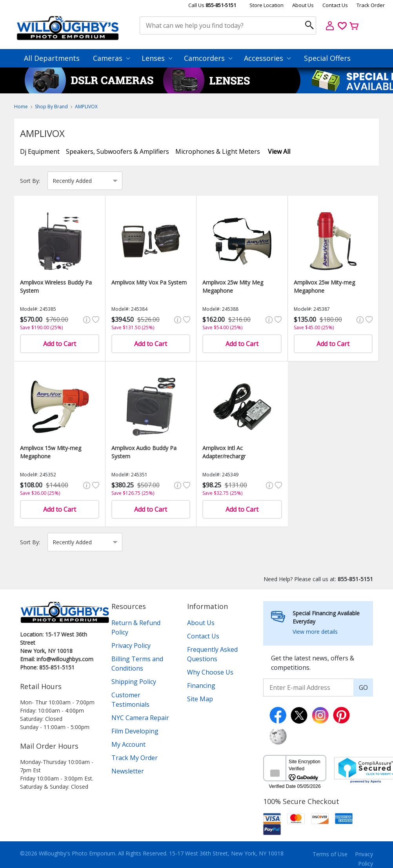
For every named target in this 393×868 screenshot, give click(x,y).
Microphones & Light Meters (218, 151)
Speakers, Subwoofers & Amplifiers (117, 151)
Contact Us (335, 5)
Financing (201, 686)
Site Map (200, 699)
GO (363, 687)
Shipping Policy (134, 682)
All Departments (52, 58)
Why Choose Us (210, 672)
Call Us (212, 5)
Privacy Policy (131, 646)
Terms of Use (330, 854)
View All (279, 151)
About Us (303, 5)
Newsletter (128, 771)
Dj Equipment (40, 151)
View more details (315, 632)
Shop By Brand (51, 107)
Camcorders (208, 58)
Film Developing (135, 731)
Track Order (371, 5)
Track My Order (135, 758)
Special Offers (327, 58)
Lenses (157, 58)
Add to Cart (60, 344)
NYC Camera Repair (140, 718)
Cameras (111, 58)
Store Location (267, 5)
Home (21, 107)
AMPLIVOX (86, 107)
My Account (128, 744)
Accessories (267, 58)
